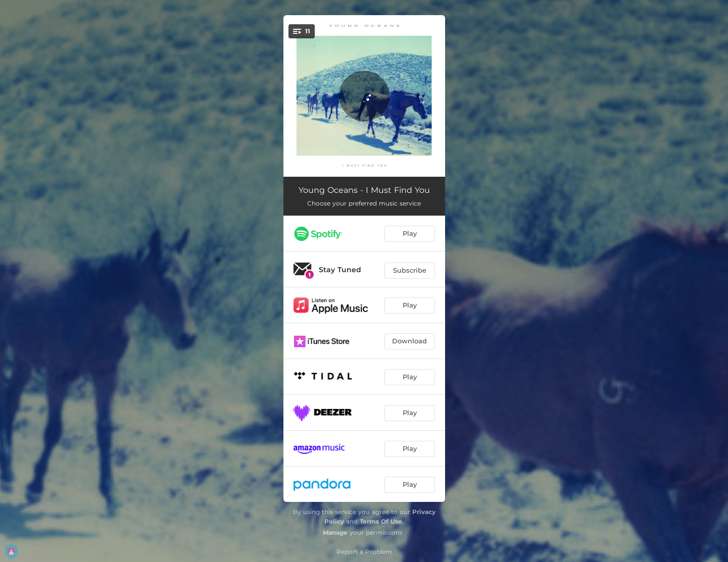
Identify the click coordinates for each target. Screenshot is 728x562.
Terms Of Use (381, 521)
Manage (335, 532)
